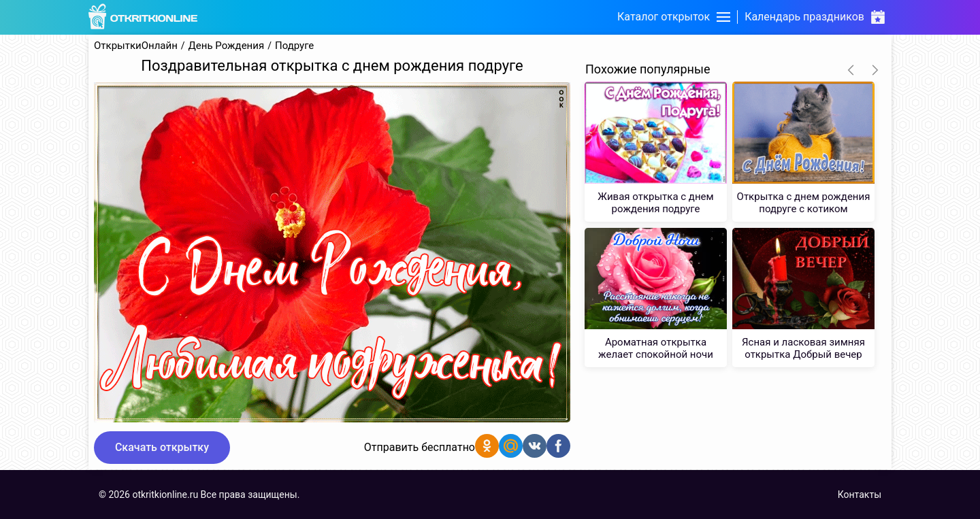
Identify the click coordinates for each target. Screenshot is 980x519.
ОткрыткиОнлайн (136, 46)
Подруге (294, 46)
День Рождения (227, 46)
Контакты (860, 495)
